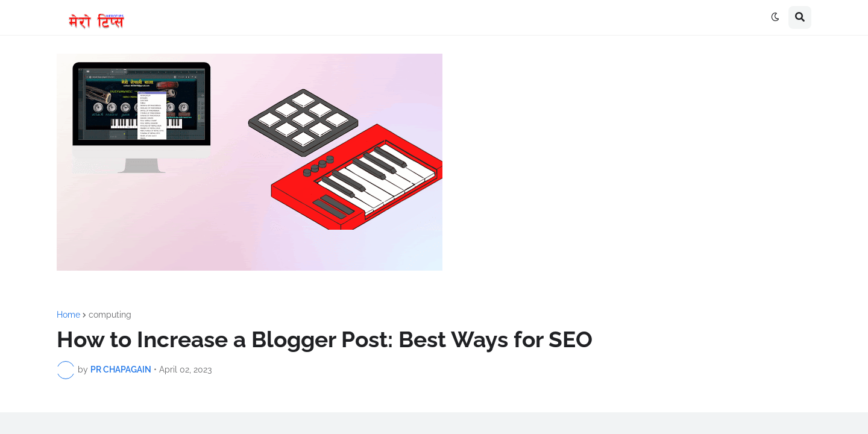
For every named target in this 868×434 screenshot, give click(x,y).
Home (68, 315)
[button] (775, 17)
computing (110, 315)
